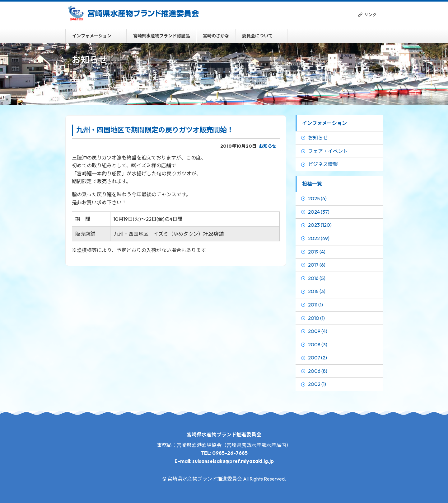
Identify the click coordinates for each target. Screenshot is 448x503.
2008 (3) (318, 344)
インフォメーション (92, 36)
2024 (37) (319, 212)
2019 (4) (317, 252)
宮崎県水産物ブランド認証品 (161, 36)
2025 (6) (317, 198)
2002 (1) (317, 384)
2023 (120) (320, 225)
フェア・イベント (328, 151)
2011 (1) (315, 305)
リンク (370, 15)
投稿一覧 (312, 184)
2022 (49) (319, 238)
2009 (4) (318, 331)
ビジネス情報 (323, 164)
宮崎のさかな (216, 36)
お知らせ (268, 146)
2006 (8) (318, 371)
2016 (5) (317, 278)
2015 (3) (317, 291)
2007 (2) (317, 358)
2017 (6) (317, 265)
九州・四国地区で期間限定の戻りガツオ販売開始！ (155, 130)
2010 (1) (316, 318)
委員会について (257, 36)
